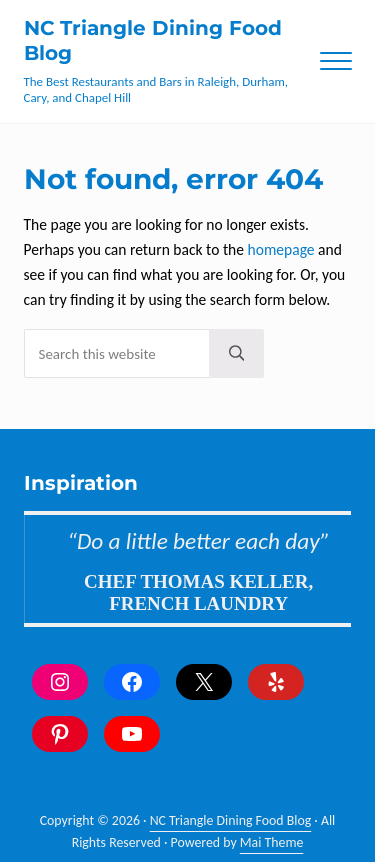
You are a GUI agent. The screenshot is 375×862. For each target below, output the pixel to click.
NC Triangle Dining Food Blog (231, 820)
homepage (281, 249)
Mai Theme (272, 842)
